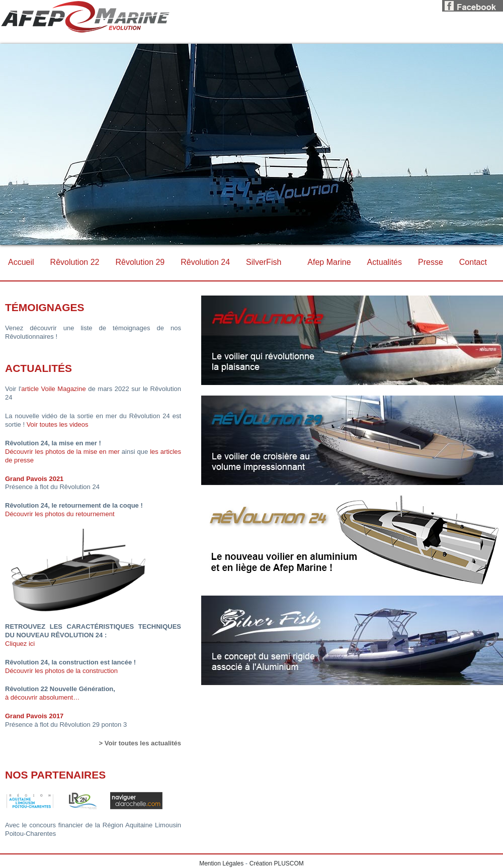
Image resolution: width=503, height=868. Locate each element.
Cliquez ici (20, 644)
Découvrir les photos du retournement (60, 514)
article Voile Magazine (53, 389)
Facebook (473, 4)
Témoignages (45, 307)
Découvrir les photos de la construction (61, 671)
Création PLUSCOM (277, 863)
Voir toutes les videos (58, 424)
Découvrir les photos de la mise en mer (62, 452)
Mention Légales (221, 863)
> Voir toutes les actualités (140, 743)
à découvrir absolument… (42, 697)
